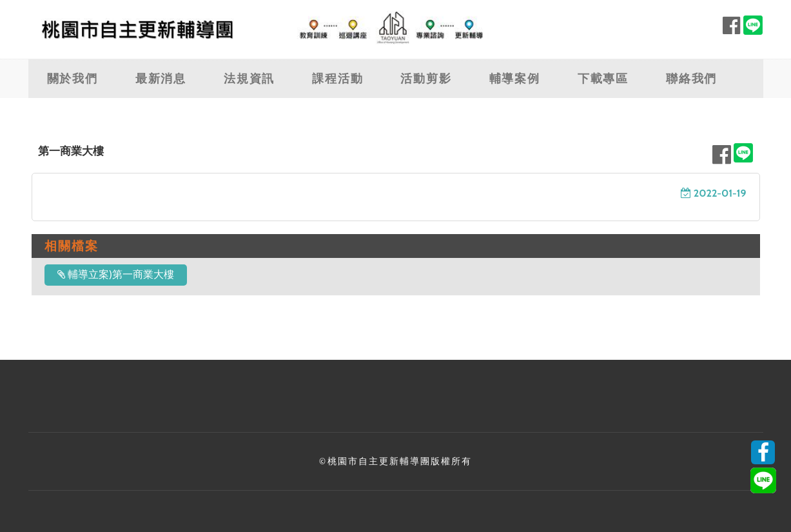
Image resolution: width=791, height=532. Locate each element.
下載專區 (603, 79)
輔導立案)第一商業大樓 (116, 274)
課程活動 (337, 79)
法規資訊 (249, 79)
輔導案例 (515, 79)
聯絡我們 (691, 79)
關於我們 (73, 79)
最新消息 (161, 79)
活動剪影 (426, 79)
